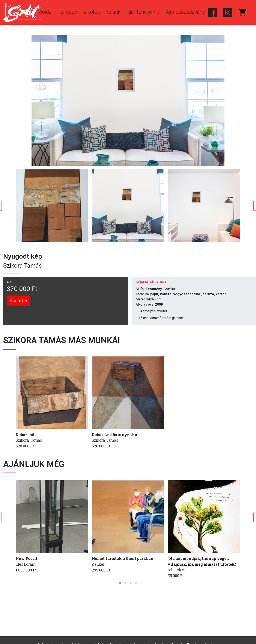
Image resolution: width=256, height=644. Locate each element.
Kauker (98, 564)
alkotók (92, 12)
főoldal (45, 12)
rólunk (114, 12)
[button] (120, 583)
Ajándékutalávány (185, 12)
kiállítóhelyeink (143, 12)
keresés (68, 12)
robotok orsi (178, 570)
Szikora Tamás (23, 266)
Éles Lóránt (26, 564)
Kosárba (18, 301)
